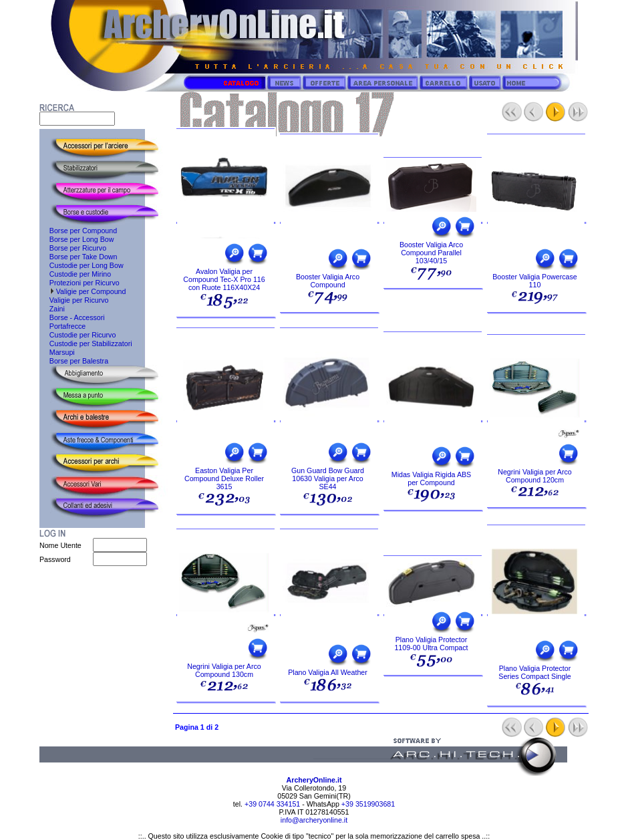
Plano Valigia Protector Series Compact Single (534, 672)
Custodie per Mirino (75, 274)
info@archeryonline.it (314, 820)
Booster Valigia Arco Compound (328, 281)
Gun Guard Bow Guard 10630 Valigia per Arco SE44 (328, 478)
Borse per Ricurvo (73, 248)
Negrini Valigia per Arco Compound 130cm (224, 670)
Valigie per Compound (83, 291)
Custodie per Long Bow (82, 265)
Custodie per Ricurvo (77, 335)
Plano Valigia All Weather (328, 672)
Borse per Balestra (74, 361)
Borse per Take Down (78, 257)
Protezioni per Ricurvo (80, 283)
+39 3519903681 (368, 804)
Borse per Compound (78, 231)
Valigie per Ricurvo (74, 300)
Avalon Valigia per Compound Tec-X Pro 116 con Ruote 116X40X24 (224, 279)
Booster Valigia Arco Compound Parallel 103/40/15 (431, 253)
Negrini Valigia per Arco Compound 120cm (535, 476)
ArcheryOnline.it (314, 780)
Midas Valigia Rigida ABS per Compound (431, 478)
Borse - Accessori (72, 317)
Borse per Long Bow (76, 239)
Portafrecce (62, 326)
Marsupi (57, 352)
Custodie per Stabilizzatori (86, 343)
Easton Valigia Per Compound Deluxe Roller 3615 (224, 478)
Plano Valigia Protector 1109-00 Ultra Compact (431, 644)
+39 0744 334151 (271, 804)
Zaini (52, 309)
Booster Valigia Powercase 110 (535, 281)
